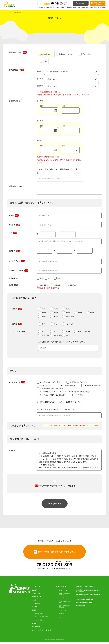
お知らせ (97, 8)
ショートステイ (63, 619)
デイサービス (62, 612)
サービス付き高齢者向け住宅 (64, 596)
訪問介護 (61, 615)
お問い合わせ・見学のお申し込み (86, 589)
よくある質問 (90, 8)
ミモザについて (50, 8)
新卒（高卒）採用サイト (42, 619)
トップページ (41, 8)
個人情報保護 (36, 629)
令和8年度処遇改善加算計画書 (85, 601)
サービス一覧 (76, 8)
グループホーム (63, 600)
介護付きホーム (63, 592)
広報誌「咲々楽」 (61, 8)
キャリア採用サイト (40, 622)
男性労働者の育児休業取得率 (84, 604)
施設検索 (35, 592)
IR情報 (83, 8)
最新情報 (35, 609)
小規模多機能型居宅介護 (64, 604)
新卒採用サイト (39, 615)
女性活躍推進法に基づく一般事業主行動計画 (88, 597)
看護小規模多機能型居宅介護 (64, 608)
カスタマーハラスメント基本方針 (42, 632)
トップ (10, 13)
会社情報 (69, 8)
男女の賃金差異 (81, 608)
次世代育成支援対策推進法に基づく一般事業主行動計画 (88, 593)
